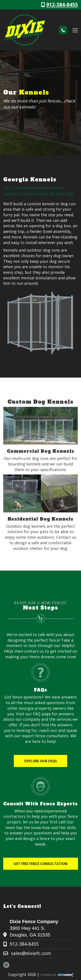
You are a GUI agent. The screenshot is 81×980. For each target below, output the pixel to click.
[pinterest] (8, 965)
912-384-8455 (62, 5)
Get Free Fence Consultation (40, 864)
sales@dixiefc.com (31, 953)
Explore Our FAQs (41, 761)
